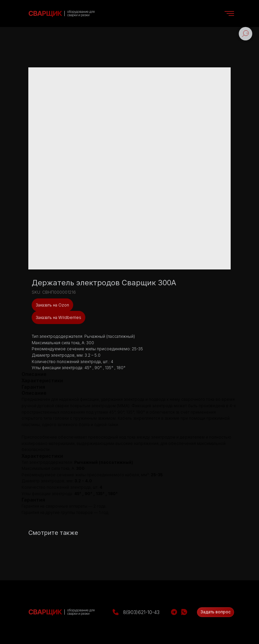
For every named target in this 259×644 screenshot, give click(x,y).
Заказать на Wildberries (59, 317)
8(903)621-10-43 (141, 612)
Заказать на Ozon (52, 305)
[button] (215, 612)
